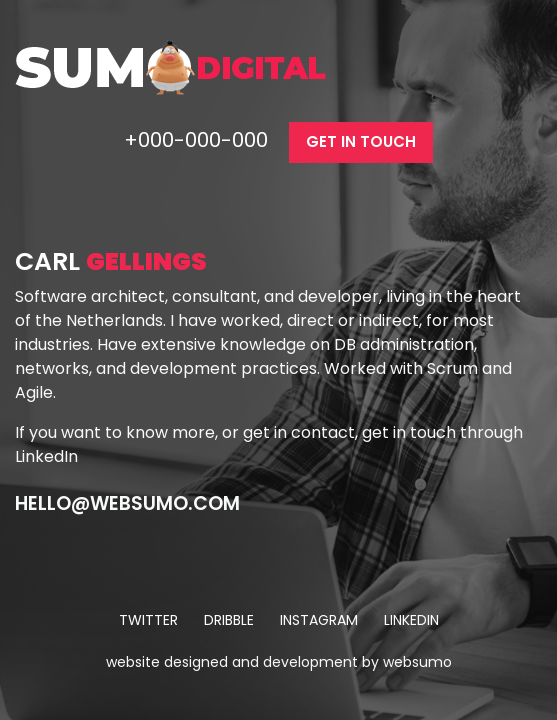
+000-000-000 (198, 140)
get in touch (361, 141)
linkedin (411, 620)
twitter (148, 620)
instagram (319, 620)
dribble (229, 620)
